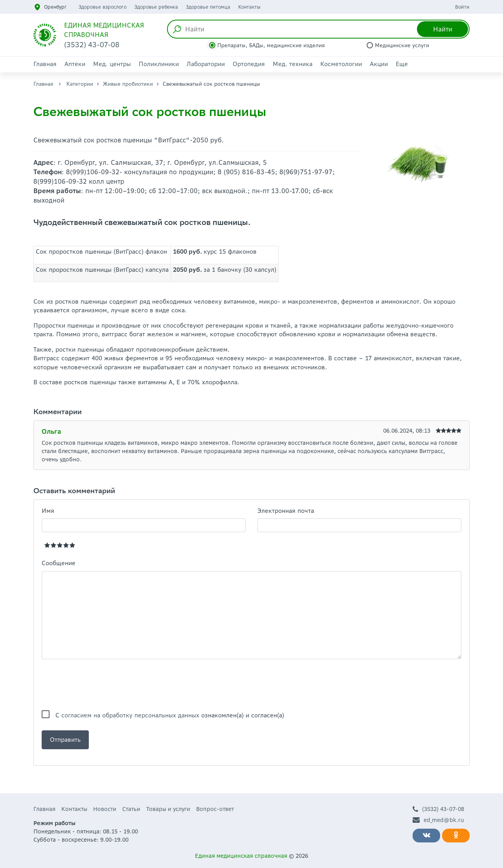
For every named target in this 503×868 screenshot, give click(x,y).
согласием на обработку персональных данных (130, 715)
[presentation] (101, 685)
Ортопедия (249, 64)
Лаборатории (206, 64)
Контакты (249, 7)
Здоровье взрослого (103, 7)
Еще (402, 64)
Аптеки (75, 64)
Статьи (131, 809)
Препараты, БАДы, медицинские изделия (271, 45)
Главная (45, 64)
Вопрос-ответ (215, 809)
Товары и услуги (168, 809)
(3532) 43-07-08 (438, 809)
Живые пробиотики (128, 84)
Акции (379, 64)
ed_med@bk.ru (438, 820)
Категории (80, 84)
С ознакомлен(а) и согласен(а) (170, 715)
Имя (48, 511)
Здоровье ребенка (156, 7)
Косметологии (341, 64)
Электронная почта (286, 511)
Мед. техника (293, 64)
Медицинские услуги (402, 45)
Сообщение (59, 563)
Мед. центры (112, 64)
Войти (462, 7)
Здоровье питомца (208, 7)
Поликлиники (159, 64)
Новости (105, 809)
